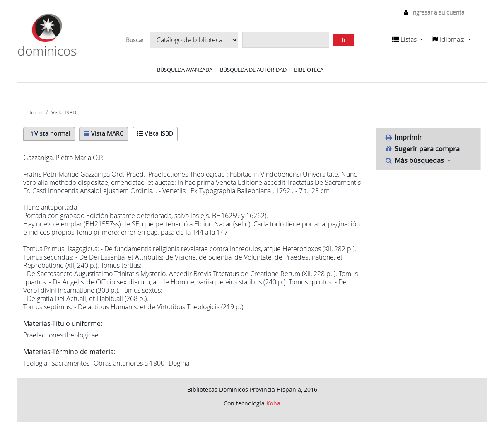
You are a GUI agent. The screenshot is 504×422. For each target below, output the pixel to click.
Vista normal (49, 133)
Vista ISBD (64, 113)
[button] (408, 39)
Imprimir (403, 137)
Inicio (36, 113)
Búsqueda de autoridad (253, 70)
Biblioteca (309, 70)
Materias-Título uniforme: (63, 323)
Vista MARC (104, 133)
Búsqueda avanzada (185, 70)
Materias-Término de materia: (69, 352)
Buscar (135, 40)
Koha (273, 403)
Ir (344, 40)
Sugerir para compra (422, 149)
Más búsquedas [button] (415, 160)
